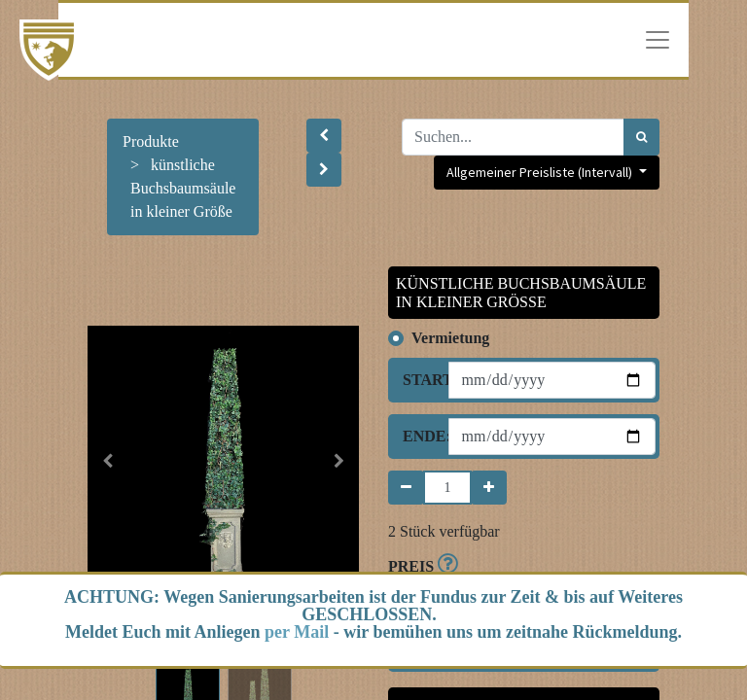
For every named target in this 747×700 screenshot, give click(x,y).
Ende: (418, 436)
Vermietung (450, 338)
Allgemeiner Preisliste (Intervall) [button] (541, 172)
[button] (324, 136)
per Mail (297, 632)
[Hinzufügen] (489, 488)
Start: (418, 380)
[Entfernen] (406, 488)
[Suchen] (641, 137)
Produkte (151, 141)
